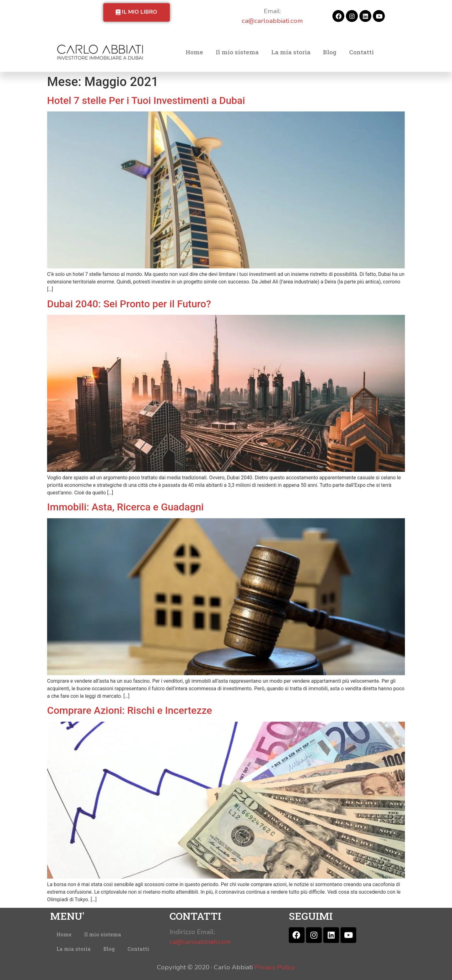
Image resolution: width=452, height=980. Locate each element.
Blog (330, 52)
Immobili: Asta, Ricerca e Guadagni (125, 507)
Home (194, 52)
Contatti (361, 52)
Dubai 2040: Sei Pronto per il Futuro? (129, 304)
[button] (137, 12)
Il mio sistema (237, 52)
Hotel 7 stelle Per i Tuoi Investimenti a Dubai (146, 100)
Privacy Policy (275, 967)
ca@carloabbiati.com (272, 21)
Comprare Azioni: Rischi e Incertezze (129, 710)
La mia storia (291, 52)
